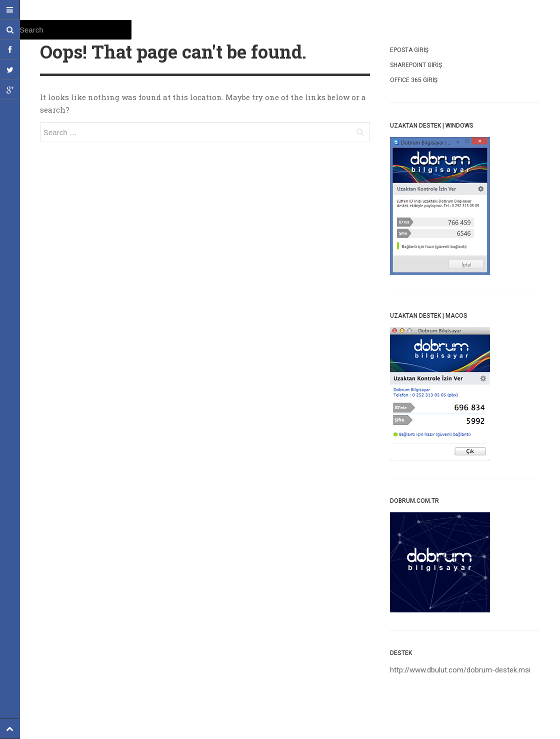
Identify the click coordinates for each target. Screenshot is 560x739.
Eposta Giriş (409, 50)
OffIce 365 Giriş (414, 80)
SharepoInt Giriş (416, 65)
